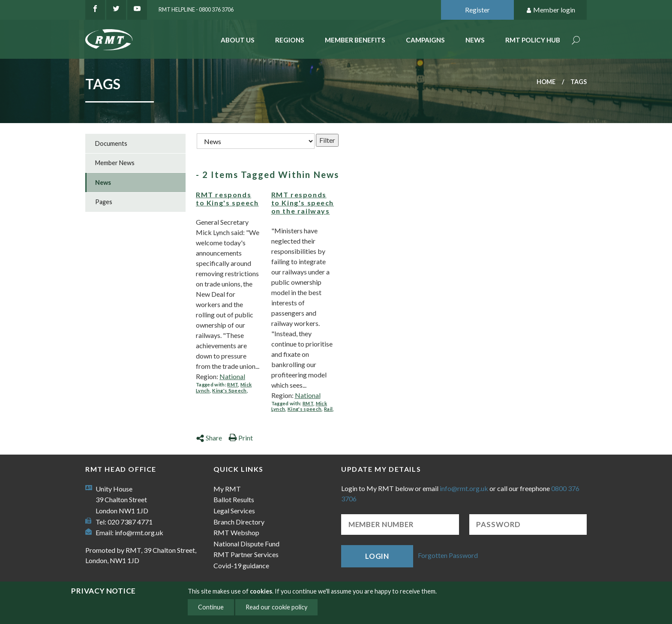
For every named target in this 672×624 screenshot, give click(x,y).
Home (546, 82)
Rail (328, 409)
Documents (111, 143)
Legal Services (234, 511)
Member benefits (355, 40)
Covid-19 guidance (241, 565)
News (475, 40)
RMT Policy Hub (533, 40)
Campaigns (425, 40)
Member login (550, 10)
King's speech (304, 409)
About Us (238, 40)
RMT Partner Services (246, 554)
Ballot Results (234, 499)
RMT (232, 384)
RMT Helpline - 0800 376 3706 (196, 9)
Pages (104, 202)
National (232, 376)
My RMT (227, 489)
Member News (115, 163)
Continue (211, 607)
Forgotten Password (448, 555)
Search (576, 41)
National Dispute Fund (246, 544)
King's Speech (229, 390)
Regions (290, 40)
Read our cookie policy (276, 607)
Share (209, 438)
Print (241, 438)
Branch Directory (239, 522)
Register (477, 10)
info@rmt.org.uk (139, 532)
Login (377, 556)
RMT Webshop (236, 532)
